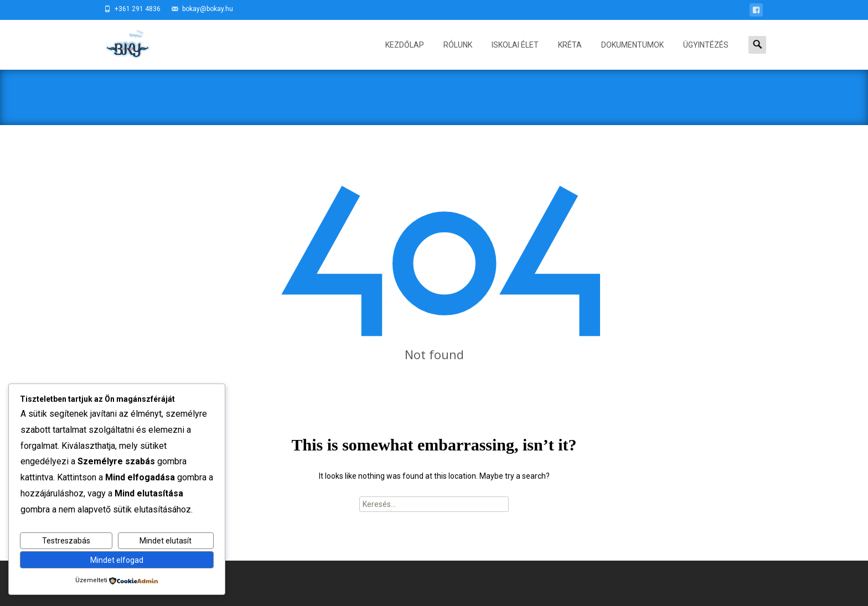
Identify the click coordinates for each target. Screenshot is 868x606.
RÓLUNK (458, 55)
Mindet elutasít (166, 541)
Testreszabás (66, 541)
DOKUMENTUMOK (632, 55)
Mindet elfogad (117, 560)
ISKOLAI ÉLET (515, 55)
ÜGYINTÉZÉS (706, 55)
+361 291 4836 (138, 9)
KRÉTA (570, 55)
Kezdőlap (405, 55)
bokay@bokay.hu (208, 9)
